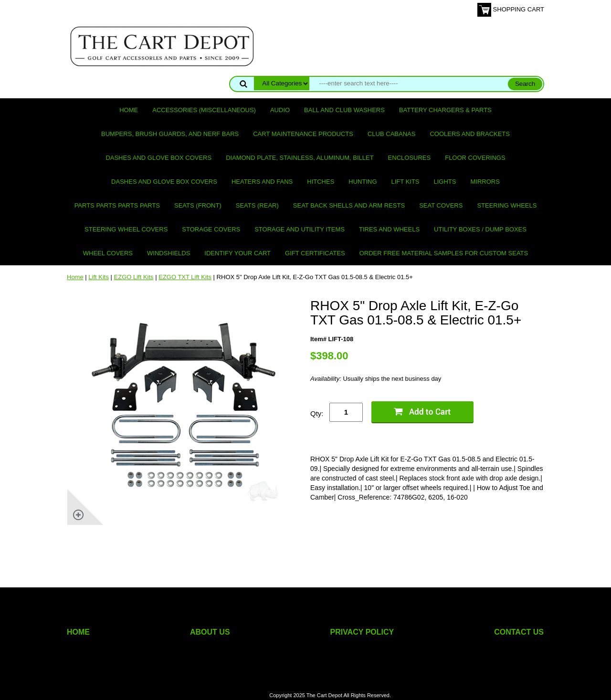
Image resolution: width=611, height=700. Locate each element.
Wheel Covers (108, 253)
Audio (280, 110)
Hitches (321, 182)
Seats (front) (198, 205)
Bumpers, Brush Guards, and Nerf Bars (170, 134)
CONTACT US (519, 632)
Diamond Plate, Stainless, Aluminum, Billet (300, 158)
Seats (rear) (257, 205)
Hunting (363, 182)
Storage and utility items (300, 229)
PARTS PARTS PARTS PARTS (117, 205)
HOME (78, 632)
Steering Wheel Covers (126, 229)
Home (129, 110)
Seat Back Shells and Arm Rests (349, 205)
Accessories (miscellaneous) (204, 110)
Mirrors (485, 182)
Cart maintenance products (303, 134)
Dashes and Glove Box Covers (158, 158)
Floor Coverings (475, 158)
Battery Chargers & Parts (445, 110)
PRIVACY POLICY (362, 632)
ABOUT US (210, 632)
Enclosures (410, 158)
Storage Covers (211, 229)
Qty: (317, 413)
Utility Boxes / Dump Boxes (480, 229)
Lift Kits (406, 182)
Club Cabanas (391, 134)
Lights (445, 182)
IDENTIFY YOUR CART (237, 253)
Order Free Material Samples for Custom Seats (444, 253)
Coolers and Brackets (470, 134)
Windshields (169, 253)
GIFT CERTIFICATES (315, 253)
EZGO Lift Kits (134, 277)
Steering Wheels (507, 205)
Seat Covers (441, 205)
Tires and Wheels (389, 229)
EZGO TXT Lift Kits (185, 277)
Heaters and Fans (262, 182)
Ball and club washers (344, 110)
